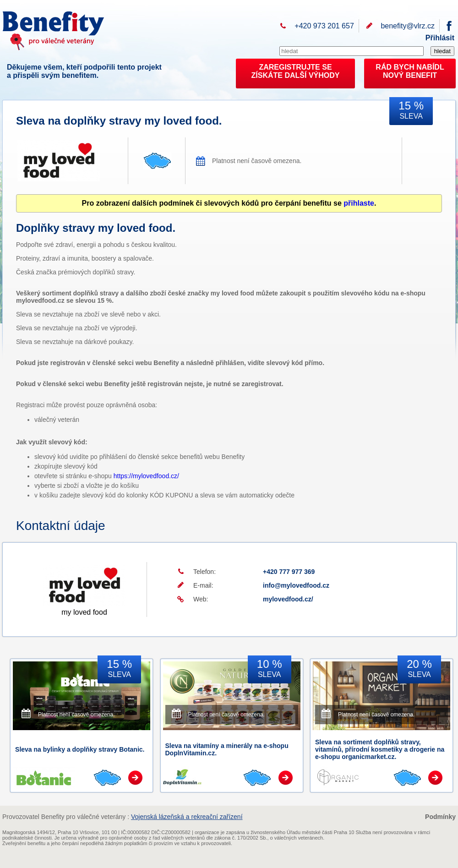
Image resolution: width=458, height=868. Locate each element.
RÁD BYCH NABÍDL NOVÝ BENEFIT (410, 71)
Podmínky (440, 817)
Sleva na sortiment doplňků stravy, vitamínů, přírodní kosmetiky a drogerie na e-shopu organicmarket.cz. (380, 749)
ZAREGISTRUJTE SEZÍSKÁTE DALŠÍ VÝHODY (296, 71)
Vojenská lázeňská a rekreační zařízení (187, 817)
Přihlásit (440, 38)
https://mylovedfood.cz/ (146, 476)
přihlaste (359, 203)
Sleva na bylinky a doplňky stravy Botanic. (80, 749)
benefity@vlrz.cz (408, 26)
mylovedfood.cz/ (288, 599)
